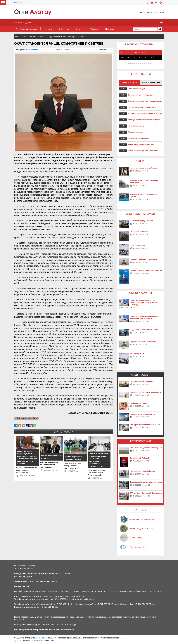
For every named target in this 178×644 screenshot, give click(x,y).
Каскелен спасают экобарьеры (140, 95)
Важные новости (39, 37)
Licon (52, 640)
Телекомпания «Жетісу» (140, 547)
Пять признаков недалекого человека (145, 425)
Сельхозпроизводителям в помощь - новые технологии (152, 448)
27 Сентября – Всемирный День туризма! (147, 493)
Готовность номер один (140, 232)
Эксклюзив (64, 29)
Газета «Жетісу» (136, 538)
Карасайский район (27, 418)
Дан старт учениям (138, 245)
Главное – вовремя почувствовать (142, 107)
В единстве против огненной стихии (145, 330)
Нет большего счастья (139, 403)
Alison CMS (40, 638)
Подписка (110, 29)
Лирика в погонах (135, 132)
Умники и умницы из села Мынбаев (144, 168)
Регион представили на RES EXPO (141, 145)
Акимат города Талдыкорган (141, 529)
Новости (48, 29)
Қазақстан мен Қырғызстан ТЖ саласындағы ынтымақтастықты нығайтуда (143, 303)
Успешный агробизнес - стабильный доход (145, 114)
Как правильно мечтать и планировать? (146, 392)
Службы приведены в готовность (144, 259)
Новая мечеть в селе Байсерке (142, 471)
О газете (80, 29)
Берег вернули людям (137, 89)
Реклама (94, 29)
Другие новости (63, 432)
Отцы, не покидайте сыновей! (142, 381)
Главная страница (29, 29)
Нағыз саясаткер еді (136, 126)
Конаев (17, 2)
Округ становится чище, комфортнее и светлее (67, 37)
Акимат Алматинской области (142, 519)
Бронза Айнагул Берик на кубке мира (143, 151)
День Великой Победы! (139, 458)
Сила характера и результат (139, 138)
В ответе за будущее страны (141, 221)
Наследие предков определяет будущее (144, 120)
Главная (19, 37)
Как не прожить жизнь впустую (143, 414)
